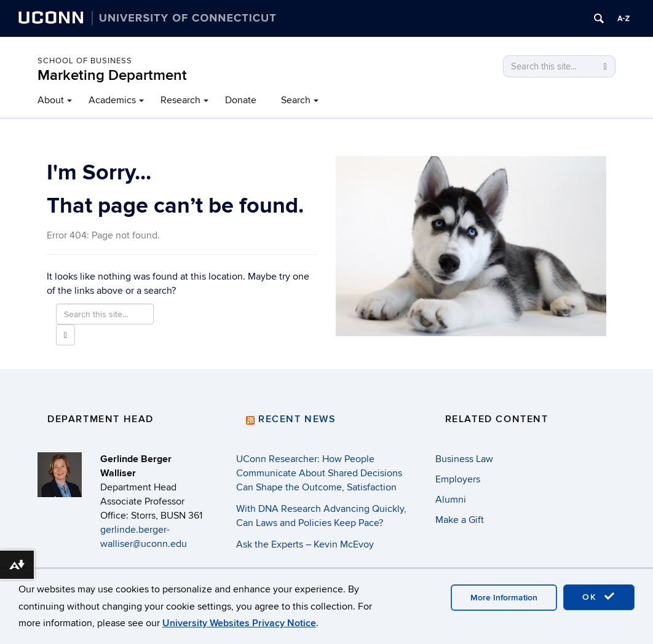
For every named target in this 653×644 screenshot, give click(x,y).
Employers (458, 479)
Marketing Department (112, 75)
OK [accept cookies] (599, 597)
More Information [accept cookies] (504, 598)
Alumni (451, 500)
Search (296, 100)
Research (180, 100)
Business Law (464, 459)
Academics (112, 100)
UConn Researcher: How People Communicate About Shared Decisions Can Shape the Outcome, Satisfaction (319, 473)
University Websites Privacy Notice (239, 623)
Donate (241, 100)
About (51, 100)
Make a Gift (460, 520)
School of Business (85, 61)
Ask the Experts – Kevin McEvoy (305, 544)
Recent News (297, 419)
